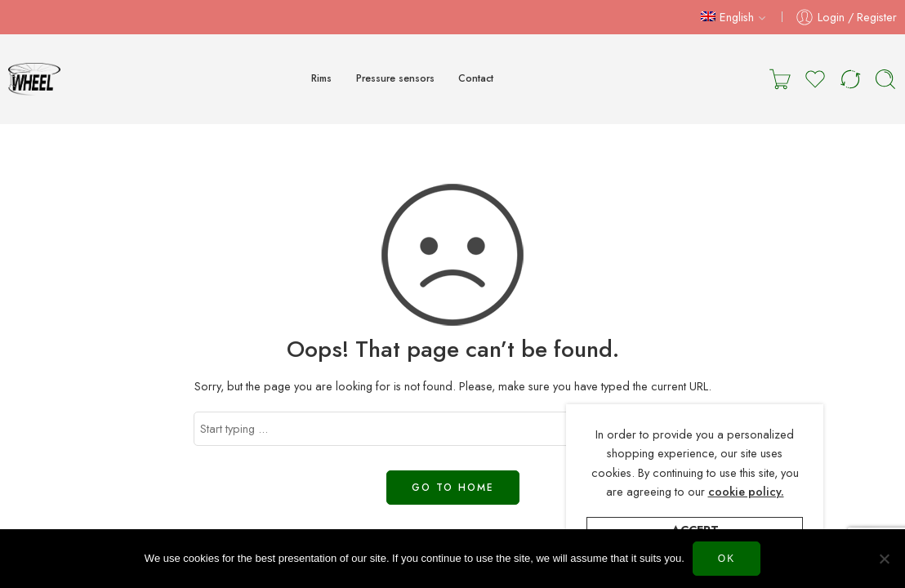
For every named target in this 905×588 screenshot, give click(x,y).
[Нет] (885, 559)
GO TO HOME (453, 488)
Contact (476, 78)
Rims (321, 78)
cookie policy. (746, 491)
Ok (727, 559)
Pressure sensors (395, 78)
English (727, 17)
